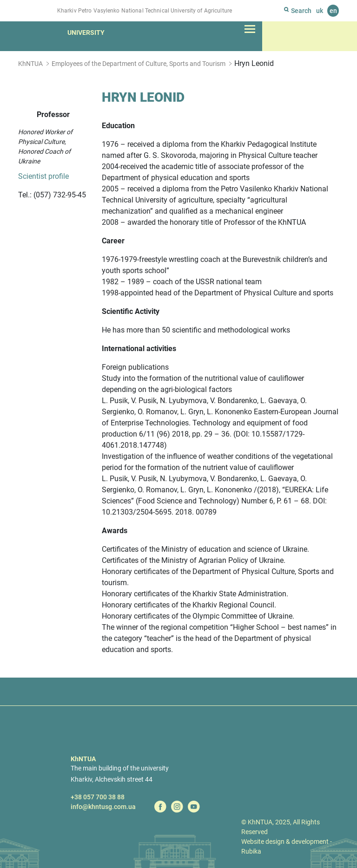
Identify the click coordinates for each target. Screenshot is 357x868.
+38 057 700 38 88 (98, 797)
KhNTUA (30, 64)
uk (320, 11)
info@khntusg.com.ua (103, 807)
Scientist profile (43, 176)
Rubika (251, 851)
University (86, 33)
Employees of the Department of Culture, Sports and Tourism (139, 64)
